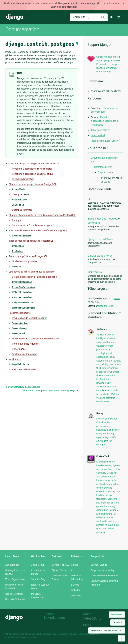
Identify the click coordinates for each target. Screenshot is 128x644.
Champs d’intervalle (22, 210)
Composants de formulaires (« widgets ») (33, 225)
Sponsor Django (99, 565)
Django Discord (59, 570)
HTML (117, 298)
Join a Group (38, 565)
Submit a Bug (38, 579)
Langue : (118, 622)
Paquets (107, 172)
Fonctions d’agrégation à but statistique (33, 174)
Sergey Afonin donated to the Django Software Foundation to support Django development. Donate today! (108, 64)
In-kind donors (54, 618)
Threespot (91, 619)
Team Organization (15, 579)
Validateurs (15, 359)
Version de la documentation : (107, 630)
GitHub (75, 565)
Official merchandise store (104, 576)
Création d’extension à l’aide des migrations (34, 277)
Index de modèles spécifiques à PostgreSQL (31, 241)
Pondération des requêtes (25, 344)
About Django (12, 565)
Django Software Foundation (31, 634)
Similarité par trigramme (24, 261)
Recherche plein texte (20, 313)
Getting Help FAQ (60, 565)
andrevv (91, 625)
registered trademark (89, 634)
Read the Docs (106, 306)
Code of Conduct (14, 594)
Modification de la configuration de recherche (35, 339)
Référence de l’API (103, 167)
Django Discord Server (101, 239)
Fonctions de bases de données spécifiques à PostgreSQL (38, 230)
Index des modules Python (104, 141)
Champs (21, 195)
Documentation (22, 29)
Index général (98, 135)
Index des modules (106, 219)
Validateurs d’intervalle (24, 369)
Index (91, 219)
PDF (90, 302)
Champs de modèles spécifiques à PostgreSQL (33, 184)
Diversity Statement (15, 599)
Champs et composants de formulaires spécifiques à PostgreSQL (42, 215)
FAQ (90, 199)
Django (15, 17)
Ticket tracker (95, 272)
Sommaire (94, 223)
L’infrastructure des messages (23, 387)
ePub (96, 302)
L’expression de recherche (30, 318)
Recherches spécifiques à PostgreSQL (28, 256)
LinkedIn (75, 590)
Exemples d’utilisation (23, 179)
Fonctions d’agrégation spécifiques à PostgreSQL (34, 164)
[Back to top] (121, 638)
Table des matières (100, 130)
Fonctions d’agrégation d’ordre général (32, 169)
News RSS (76, 596)
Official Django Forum (100, 256)
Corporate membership (103, 570)
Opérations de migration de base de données (32, 272)
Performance (19, 349)
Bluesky (75, 585)
